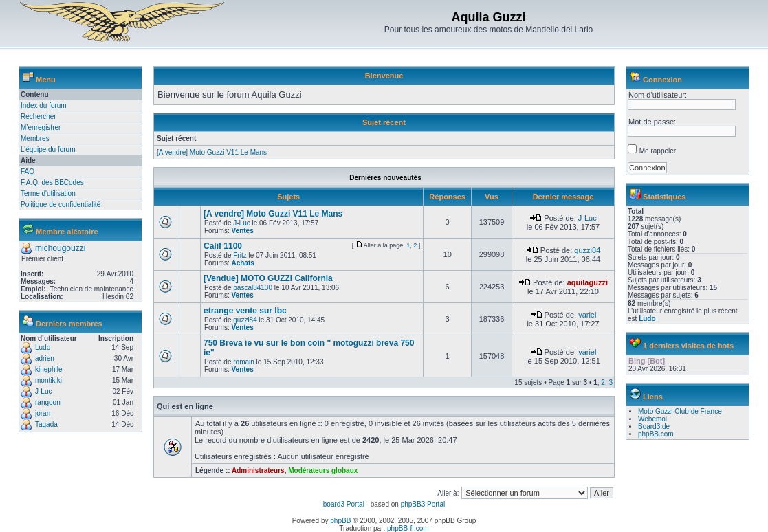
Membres (35, 138)
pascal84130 (253, 288)
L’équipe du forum (48, 149)
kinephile (48, 369)
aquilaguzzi (588, 282)
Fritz (240, 255)
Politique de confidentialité (61, 204)
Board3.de (654, 426)
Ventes (242, 231)
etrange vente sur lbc (245, 311)
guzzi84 (587, 250)
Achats (242, 263)
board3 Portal (344, 504)
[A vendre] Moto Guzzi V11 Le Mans (212, 152)
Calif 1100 (223, 246)
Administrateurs (258, 470)
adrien (45, 358)
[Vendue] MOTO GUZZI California (268, 278)
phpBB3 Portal (423, 504)
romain (244, 362)
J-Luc (43, 391)
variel (587, 315)
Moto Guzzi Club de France (680, 411)
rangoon (48, 402)
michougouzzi (60, 248)
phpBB (340, 521)
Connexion (662, 80)
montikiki (48, 380)
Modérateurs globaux (323, 470)
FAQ (28, 171)
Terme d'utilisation (48, 193)
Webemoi (652, 419)
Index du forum (44, 106)
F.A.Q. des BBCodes (52, 182)
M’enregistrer (41, 128)
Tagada (46, 424)
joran (43, 413)
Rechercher (39, 117)
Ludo (43, 347)
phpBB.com (656, 434)
